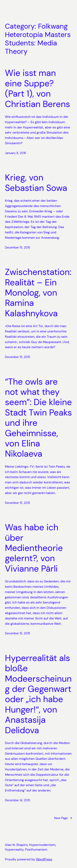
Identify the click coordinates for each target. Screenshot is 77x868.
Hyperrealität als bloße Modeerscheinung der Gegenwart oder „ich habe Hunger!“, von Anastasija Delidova (38, 694)
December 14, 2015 (18, 800)
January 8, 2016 (16, 153)
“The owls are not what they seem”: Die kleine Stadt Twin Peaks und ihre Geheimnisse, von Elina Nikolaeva (38, 418)
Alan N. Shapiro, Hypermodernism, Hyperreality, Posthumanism (30, 847)
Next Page (63, 818)
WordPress (44, 859)
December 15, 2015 (18, 248)
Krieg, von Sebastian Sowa (36, 183)
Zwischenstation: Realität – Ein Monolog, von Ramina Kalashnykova (38, 293)
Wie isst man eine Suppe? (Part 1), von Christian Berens (37, 89)
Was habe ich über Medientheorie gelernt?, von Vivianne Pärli (34, 548)
